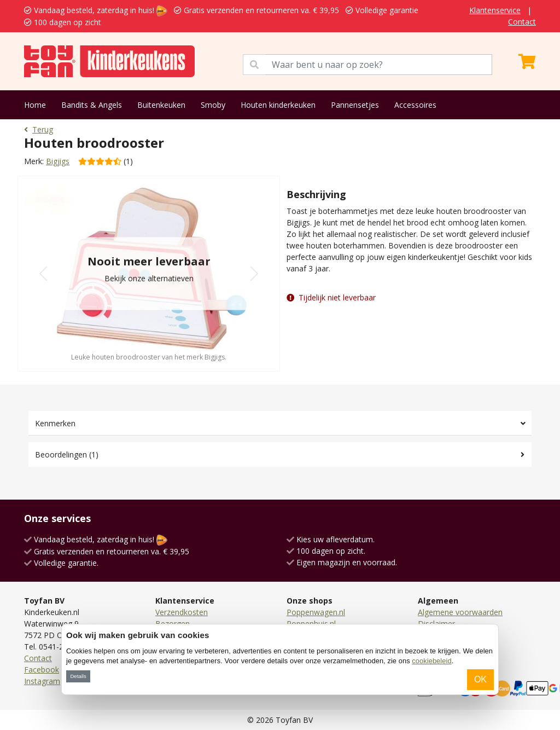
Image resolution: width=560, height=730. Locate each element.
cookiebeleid (431, 661)
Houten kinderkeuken (278, 105)
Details (78, 676)
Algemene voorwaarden (460, 612)
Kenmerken (55, 423)
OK (480, 679)
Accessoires (415, 105)
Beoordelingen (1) (67, 454)
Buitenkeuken (161, 105)
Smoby (213, 105)
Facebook (42, 670)
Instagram (42, 681)
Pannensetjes (355, 105)
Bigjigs (58, 161)
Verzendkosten (182, 612)
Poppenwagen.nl (316, 612)
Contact (522, 22)
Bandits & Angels (92, 105)
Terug (39, 129)
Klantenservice (495, 10)
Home (35, 105)
